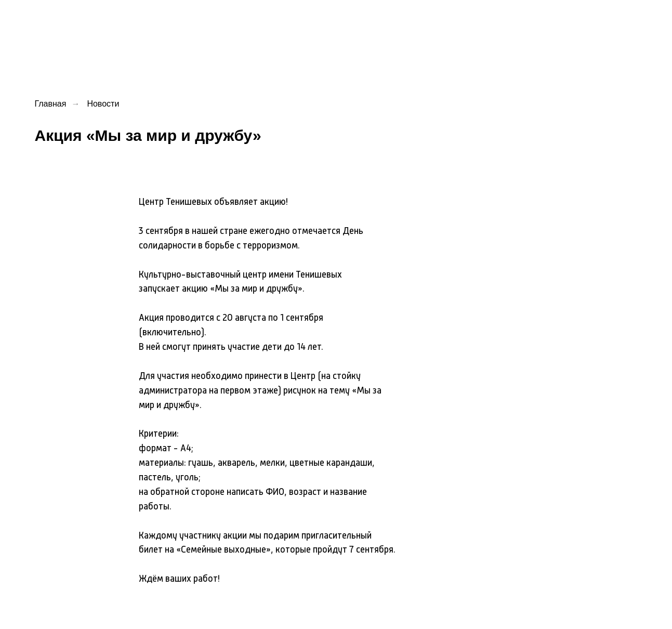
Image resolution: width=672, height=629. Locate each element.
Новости (103, 104)
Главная (51, 104)
